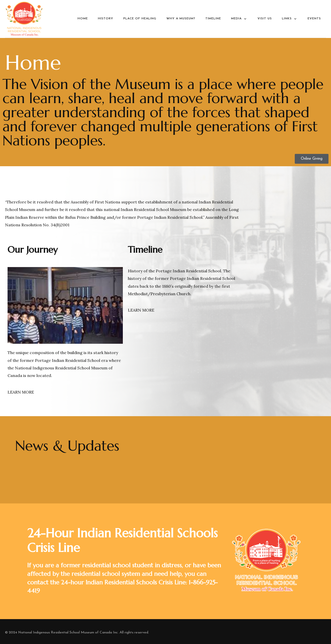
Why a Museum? (181, 19)
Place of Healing (140, 19)
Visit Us (265, 19)
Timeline (213, 19)
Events (314, 19)
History (106, 19)
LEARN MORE (21, 392)
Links (290, 19)
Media (239, 19)
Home (83, 19)
